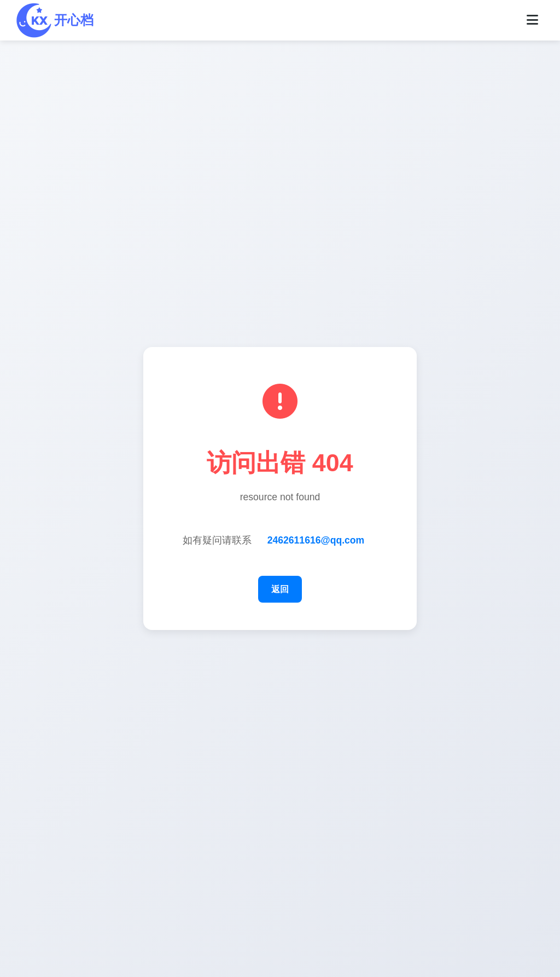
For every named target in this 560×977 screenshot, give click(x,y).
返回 (280, 589)
